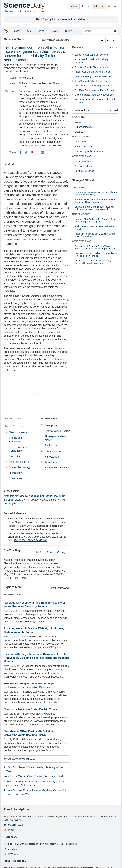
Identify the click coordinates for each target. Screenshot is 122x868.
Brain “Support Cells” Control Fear (91, 81)
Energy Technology (20, 467)
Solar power (51, 425)
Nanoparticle (52, 457)
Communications (83, 161)
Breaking (78, 47)
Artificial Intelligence (85, 166)
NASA (78, 122)
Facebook (13, 849)
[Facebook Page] (83, 6)
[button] (102, 40)
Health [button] (17, 31)
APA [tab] (49, 552)
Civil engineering (54, 451)
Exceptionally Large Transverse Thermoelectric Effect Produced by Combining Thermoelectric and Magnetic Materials (36, 658)
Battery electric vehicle (57, 468)
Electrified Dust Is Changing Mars (91, 67)
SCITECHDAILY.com (26, 759)
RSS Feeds (14, 830)
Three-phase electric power (56, 438)
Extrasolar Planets (84, 127)
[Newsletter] (115, 6)
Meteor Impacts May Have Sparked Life (94, 95)
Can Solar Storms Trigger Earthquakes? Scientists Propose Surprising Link (94, 208)
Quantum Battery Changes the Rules (93, 76)
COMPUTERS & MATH (82, 156)
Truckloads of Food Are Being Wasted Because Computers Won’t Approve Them (95, 247)
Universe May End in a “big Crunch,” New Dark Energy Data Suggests (95, 220)
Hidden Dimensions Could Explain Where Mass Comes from (95, 235)
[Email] (42, 152)
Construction (16, 478)
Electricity (14, 456)
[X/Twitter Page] (89, 6)
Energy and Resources (15, 440)
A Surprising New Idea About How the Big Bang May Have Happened (95, 201)
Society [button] (56, 31)
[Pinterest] (32, 152)
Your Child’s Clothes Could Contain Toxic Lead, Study (34, 776)
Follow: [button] (74, 6)
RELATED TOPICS (13, 419)
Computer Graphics (84, 171)
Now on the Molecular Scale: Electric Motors (31, 709)
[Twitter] (26, 152)
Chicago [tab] (62, 552)
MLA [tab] (39, 552)
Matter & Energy (14, 426)
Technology (15, 473)
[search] (115, 31)
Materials (9, 496)
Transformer (52, 462)
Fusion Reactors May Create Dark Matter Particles (95, 228)
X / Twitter (13, 854)
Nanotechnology (18, 432)
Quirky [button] (69, 31)
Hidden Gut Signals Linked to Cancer (93, 72)
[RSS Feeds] (109, 6)
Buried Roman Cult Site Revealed (91, 55)
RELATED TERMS (49, 419)
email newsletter (75, 19)
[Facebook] (21, 152)
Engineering (51, 446)
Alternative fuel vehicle (57, 431)
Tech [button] (29, 31)
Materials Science (19, 462)
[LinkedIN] (37, 152)
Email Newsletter (16, 825)
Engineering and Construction (18, 449)
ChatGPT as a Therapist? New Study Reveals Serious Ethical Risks (93, 262)
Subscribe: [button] (99, 6)
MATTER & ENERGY (81, 137)
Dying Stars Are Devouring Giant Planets (95, 86)
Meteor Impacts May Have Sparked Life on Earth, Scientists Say (96, 193)
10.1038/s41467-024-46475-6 (30, 540)
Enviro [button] (42, 31)
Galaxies (79, 132)
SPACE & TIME (79, 117)
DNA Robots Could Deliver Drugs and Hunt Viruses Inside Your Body (96, 255)
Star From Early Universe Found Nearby (95, 90)
